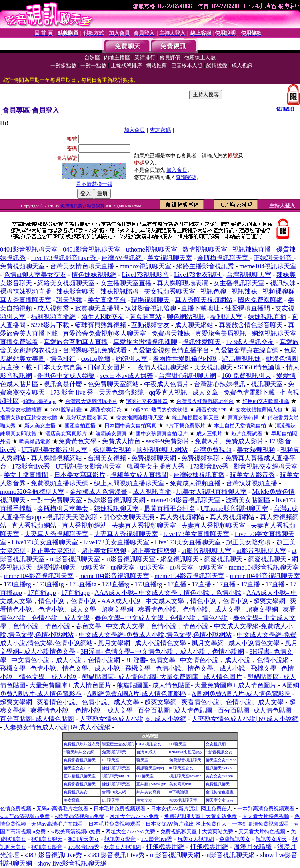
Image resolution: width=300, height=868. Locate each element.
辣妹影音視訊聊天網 (116, 500)
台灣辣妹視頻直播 (252, 483)
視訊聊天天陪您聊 (72, 517)
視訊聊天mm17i (116, 776)
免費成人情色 (121, 441)
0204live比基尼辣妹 (186, 752)
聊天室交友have (219, 800)
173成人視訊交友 (250, 342)
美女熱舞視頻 (256, 450)
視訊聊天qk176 (219, 768)
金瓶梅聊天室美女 (63, 509)
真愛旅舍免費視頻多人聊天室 (104, 333)
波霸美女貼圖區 (248, 500)
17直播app (41, 593)
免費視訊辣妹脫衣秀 (82, 744)
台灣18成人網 (114, 792)
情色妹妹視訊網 (94, 275)
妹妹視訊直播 (267, 317)
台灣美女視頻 (107, 458)
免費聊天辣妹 (171, 333)
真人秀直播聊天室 (26, 300)
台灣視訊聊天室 (249, 275)
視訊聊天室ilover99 (186, 776)
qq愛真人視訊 (168, 392)
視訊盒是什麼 (63, 384)
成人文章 (205, 392)
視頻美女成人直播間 (139, 475)
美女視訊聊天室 (170, 258)
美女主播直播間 (26, 475)
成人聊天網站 (194, 325)
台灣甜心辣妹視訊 (220, 384)
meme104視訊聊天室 (268, 266)
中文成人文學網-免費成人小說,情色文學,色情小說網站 (155, 635)
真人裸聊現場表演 (183, 283)
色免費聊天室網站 (113, 384)
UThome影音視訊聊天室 (234, 509)
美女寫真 (72, 800)
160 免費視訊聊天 (246, 376)
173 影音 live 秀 (72, 392)
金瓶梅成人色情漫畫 (98, 492)
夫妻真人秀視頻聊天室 (144, 525)
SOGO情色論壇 (260, 367)
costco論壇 (96, 359)
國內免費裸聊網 (260, 300)
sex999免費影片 (168, 441)
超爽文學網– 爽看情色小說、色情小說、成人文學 (171, 609)
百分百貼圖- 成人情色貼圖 (175, 710)
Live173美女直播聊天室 (196, 534)
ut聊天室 (93, 567)
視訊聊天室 (267, 384)
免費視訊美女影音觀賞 (82, 206)
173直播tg (17, 584)
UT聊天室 (178, 744)
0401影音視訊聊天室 (29, 249)
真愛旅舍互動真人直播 (76, 342)
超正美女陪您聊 (248, 542)
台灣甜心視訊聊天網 (187, 376)
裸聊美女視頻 (112, 450)
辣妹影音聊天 (76, 291)
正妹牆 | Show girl (152, 784)
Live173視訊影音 (145, 275)
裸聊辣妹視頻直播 (26, 291)
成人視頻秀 (53, 308)
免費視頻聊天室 (22, 266)
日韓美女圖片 (107, 367)
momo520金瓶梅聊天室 (32, 492)
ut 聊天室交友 (181, 768)
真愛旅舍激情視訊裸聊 (145, 342)
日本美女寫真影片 (80, 475)
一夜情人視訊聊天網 (160, 367)
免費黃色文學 (78, 441)
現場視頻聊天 (150, 300)
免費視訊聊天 (114, 752)
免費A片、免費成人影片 (229, 441)
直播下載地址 (200, 308)
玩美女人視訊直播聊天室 (212, 492)
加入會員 (134, 130)
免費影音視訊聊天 (80, 760)
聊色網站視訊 (186, 317)
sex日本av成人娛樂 (127, 376)
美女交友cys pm (219, 776)
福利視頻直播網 (53, 317)
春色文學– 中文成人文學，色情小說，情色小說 (161, 618)
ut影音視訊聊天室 (206, 551)
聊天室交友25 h (77, 768)
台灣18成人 (146, 752)
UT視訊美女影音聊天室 (54, 450)
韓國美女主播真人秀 (156, 466)
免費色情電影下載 (249, 392)
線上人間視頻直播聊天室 (129, 483)
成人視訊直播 (152, 492)
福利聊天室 (226, 317)
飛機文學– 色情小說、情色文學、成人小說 (60, 668)
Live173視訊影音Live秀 (64, 258)
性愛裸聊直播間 (248, 308)
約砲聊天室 (132, 359)
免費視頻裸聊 (200, 458)
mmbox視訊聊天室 (146, 266)
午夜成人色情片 (166, 384)
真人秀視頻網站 (182, 517)
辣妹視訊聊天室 (116, 509)
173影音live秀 (31, 466)
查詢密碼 (160, 130)
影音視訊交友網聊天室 (266, 466)
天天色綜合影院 (121, 392)
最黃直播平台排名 (170, 509)
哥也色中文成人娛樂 (66, 376)
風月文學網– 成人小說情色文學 (142, 643)
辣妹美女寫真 (148, 792)
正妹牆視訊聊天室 (80, 776)
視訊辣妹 (283, 283)
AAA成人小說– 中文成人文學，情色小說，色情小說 (168, 593)
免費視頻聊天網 (154, 458)
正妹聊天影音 (274, 258)
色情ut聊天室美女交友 (35, 275)
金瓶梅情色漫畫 (220, 792)
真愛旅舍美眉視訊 (221, 333)
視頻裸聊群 (278, 291)
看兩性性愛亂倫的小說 (185, 359)
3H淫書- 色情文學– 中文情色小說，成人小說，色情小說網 (162, 652)
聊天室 (142, 760)
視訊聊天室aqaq (150, 768)
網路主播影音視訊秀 (205, 266)
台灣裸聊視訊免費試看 (95, 350)
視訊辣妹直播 (252, 249)
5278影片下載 (50, 325)
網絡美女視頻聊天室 (66, 283)
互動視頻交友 (150, 325)
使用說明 (285, 109)
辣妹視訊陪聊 (120, 291)
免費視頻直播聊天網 (60, 483)
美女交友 (144, 800)
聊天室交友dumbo (221, 760)
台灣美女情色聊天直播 (82, 266)
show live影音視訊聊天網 (72, 863)
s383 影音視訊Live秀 (53, 855)
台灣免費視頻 (212, 450)
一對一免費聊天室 (56, 500)
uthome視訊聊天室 (152, 249)
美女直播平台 (107, 300)
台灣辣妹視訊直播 (199, 475)
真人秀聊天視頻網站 (204, 300)
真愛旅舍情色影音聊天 (251, 325)
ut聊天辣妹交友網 (79, 752)
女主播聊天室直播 (126, 283)
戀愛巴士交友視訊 (118, 744)
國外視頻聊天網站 (162, 450)
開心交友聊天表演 (129, 517)
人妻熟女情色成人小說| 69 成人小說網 (133, 719)
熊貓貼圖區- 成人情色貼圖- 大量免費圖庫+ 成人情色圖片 (162, 677)
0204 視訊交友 (149, 744)
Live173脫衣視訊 (198, 275)
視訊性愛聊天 (202, 342)
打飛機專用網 (165, 847)
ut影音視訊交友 (219, 752)
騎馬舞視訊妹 (242, 359)
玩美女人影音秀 (252, 475)
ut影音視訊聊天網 (175, 855)
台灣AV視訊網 (122, 258)
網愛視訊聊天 (180, 559)
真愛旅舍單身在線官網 (246, 350)
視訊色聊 (213, 291)
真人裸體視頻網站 (56, 458)
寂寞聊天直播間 (97, 308)
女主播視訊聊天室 (240, 283)
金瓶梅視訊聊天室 (224, 258)
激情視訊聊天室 (205, 249)
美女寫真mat (180, 784)
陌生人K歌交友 (103, 317)
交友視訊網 (216, 744)
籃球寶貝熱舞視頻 (100, 325)
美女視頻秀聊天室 (170, 291)
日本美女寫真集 (60, 367)
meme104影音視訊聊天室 (185, 500)
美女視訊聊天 (213, 367)
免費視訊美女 (76, 792)
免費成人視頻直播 (195, 483)
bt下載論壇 (179, 792)
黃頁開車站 (146, 317)
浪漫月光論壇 (253, 847)
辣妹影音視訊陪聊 (150, 308)
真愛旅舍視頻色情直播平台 (171, 350)
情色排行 (63, 359)
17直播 (177, 584)
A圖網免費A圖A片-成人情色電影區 (137, 694)
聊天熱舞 (69, 300)
